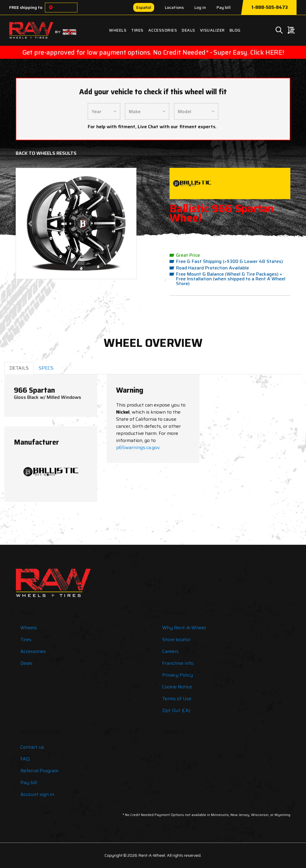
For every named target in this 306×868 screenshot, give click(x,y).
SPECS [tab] (46, 368)
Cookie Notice (177, 687)
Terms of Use (177, 699)
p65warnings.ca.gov (138, 447)
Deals (188, 30)
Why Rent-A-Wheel (184, 628)
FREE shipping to (26, 7)
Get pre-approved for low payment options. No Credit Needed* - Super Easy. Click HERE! (153, 52)
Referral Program (39, 771)
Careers (170, 651)
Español (144, 7)
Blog (235, 30)
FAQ (25, 759)
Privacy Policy (178, 675)
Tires (137, 30)
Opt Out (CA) (176, 710)
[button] (30, 223)
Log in (200, 7)
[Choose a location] (51, 8)
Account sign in (37, 794)
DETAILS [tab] (19, 368)
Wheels (118, 30)
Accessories (163, 30)
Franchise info (178, 663)
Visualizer (212, 30)
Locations (174, 7)
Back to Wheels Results (46, 153)
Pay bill (224, 7)
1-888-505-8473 (270, 7)
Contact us (32, 747)
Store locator (176, 639)
